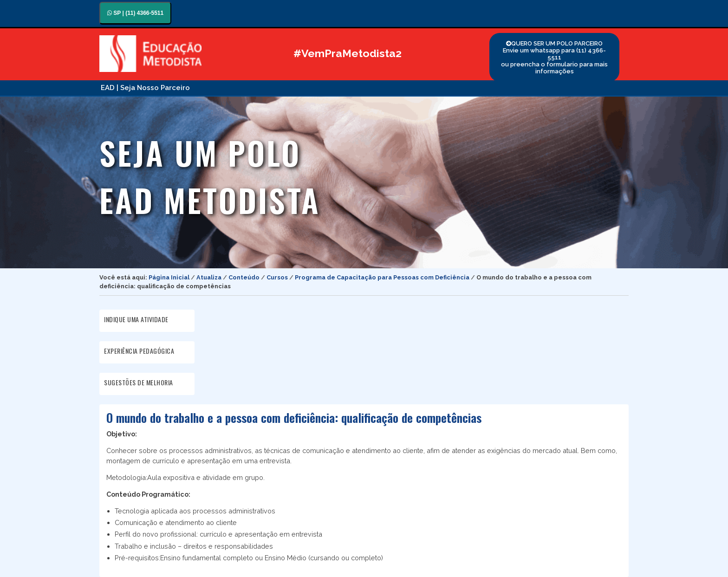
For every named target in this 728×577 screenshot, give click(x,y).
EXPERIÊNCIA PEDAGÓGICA (139, 351)
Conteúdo (244, 277)
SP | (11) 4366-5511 (135, 13)
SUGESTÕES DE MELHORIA (139, 382)
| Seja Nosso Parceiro (153, 88)
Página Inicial (169, 277)
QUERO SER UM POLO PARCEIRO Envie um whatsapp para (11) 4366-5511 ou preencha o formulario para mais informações (554, 57)
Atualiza (209, 277)
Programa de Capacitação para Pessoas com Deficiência (382, 277)
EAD (108, 88)
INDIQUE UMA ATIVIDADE (136, 319)
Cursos (277, 277)
